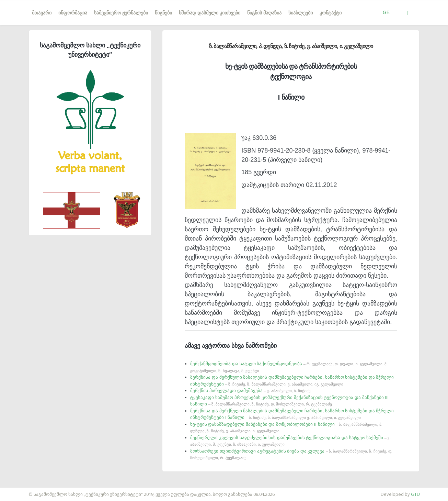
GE (386, 12)
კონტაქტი (331, 13)
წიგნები (163, 13)
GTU (415, 494)
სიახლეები (301, 13)
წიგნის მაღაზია (264, 13)
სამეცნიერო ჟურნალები (121, 13)
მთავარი (42, 13)
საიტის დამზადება (20, 491)
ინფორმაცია (73, 13)
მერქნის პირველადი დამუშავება (250, 391)
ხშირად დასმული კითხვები (210, 13)
